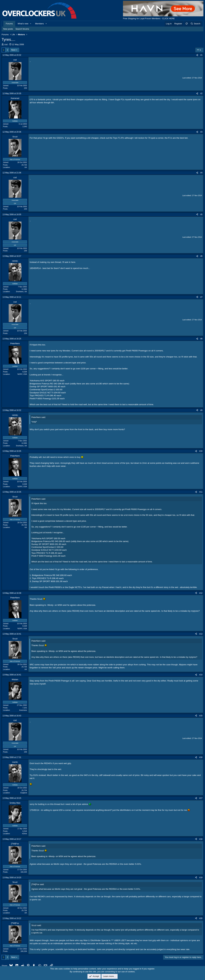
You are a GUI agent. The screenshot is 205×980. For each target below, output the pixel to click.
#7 (201, 297)
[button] (31, 24)
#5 (201, 215)
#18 (201, 839)
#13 (201, 634)
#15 (201, 716)
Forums (9, 24)
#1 (201, 55)
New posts (8, 29)
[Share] (197, 55)
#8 (201, 339)
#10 (201, 451)
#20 (201, 918)
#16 (201, 757)
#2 (201, 93)
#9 (201, 410)
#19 (201, 878)
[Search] (195, 24)
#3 (201, 132)
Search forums (22, 29)
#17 (201, 798)
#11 (201, 492)
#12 (201, 593)
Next (13, 50)
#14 (201, 675)
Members (39, 24)
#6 (201, 256)
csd (6, 44)
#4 (201, 173)
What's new (23, 24)
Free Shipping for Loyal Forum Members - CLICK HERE (149, 18)
